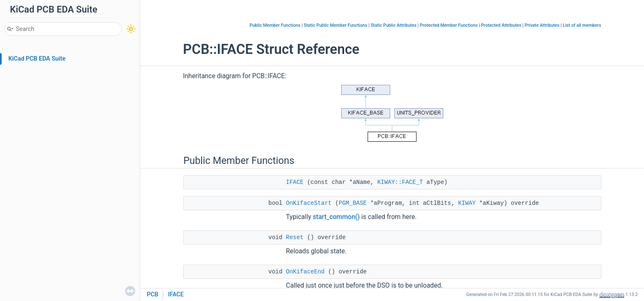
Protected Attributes (501, 25)
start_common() (336, 217)
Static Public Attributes (394, 25)
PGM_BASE (353, 203)
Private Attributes (542, 25)
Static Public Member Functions (335, 25)
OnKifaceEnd (305, 272)
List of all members (582, 25)
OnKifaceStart (309, 203)
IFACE (295, 182)
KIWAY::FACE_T (400, 182)
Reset (295, 237)
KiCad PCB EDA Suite (37, 59)
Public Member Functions (275, 25)
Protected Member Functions (449, 25)
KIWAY (467, 203)
